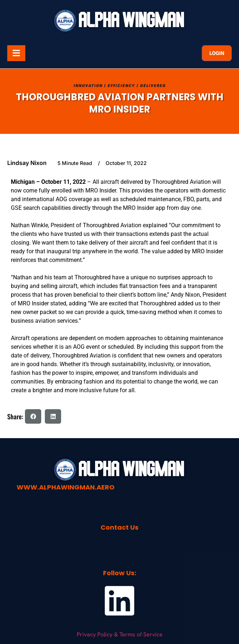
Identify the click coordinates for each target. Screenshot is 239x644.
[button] (33, 416)
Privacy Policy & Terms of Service (120, 634)
